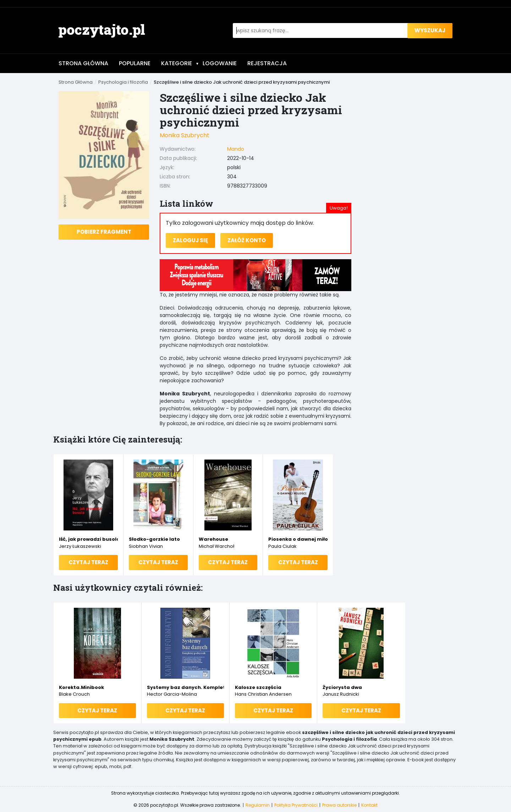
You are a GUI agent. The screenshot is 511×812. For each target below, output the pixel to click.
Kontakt (369, 805)
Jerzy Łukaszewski (80, 546)
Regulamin (258, 805)
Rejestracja (267, 63)
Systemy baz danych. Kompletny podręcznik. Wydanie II (185, 687)
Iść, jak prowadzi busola (88, 539)
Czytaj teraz (88, 562)
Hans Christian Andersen (263, 694)
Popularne (135, 63)
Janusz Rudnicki (341, 694)
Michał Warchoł (216, 546)
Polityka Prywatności (296, 805)
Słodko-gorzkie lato (154, 539)
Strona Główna (83, 63)
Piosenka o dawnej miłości (298, 539)
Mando (236, 149)
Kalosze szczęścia (258, 687)
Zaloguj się (190, 240)
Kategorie (180, 63)
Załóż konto (247, 240)
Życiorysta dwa (342, 687)
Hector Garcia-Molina (172, 694)
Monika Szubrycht (185, 135)
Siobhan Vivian (146, 546)
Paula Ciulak (282, 546)
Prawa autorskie (339, 805)
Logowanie (220, 63)
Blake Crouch (74, 694)
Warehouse (213, 539)
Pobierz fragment (104, 232)
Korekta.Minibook (81, 687)
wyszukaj (430, 30)
